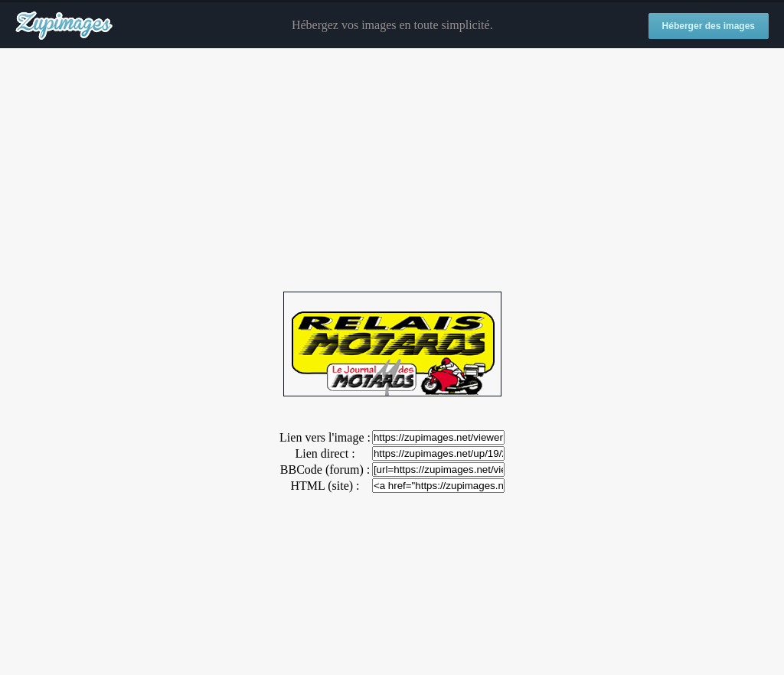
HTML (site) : (325, 486)
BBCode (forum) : (325, 470)
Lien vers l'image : (325, 437)
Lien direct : (325, 453)
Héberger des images (709, 26)
